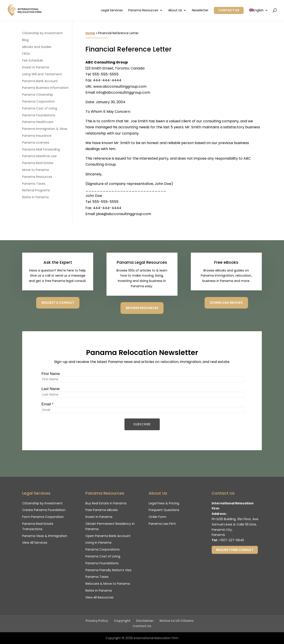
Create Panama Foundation (44, 510)
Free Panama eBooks (102, 510)
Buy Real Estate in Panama (106, 503)
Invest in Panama (36, 67)
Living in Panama (98, 543)
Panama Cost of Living (40, 108)
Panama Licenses (36, 143)
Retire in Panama (35, 197)
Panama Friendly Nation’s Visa (108, 570)
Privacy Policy (97, 621)
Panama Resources (143, 11)
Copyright (122, 621)
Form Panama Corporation (43, 517)
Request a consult (58, 303)
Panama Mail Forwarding (41, 149)
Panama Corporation (38, 101)
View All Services (35, 543)
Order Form (158, 517)
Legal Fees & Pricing (164, 503)
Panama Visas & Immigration (45, 536)
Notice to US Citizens (177, 621)
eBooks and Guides (37, 47)
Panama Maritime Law (39, 156)
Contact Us (229, 10)
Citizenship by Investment (42, 33)
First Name (51, 374)
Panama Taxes (34, 184)
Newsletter (200, 11)
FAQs (26, 54)
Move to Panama (35, 170)
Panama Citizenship (38, 95)
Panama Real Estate (38, 163)
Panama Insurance (37, 136)
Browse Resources (142, 308)
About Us (175, 11)
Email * (47, 404)
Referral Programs (36, 190)
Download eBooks (226, 303)
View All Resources (100, 597)
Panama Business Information (45, 88)
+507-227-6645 (232, 540)
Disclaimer (145, 621)
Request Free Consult (235, 550)
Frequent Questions (164, 510)
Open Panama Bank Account (108, 536)
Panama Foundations (39, 115)
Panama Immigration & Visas (45, 129)
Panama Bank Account (40, 81)
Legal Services (112, 11)
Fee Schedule (33, 60)
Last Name (51, 389)
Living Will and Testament (42, 74)
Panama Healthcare (38, 122)
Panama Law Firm (162, 524)
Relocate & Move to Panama (108, 584)
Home (90, 33)
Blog (25, 40)
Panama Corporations (103, 549)
